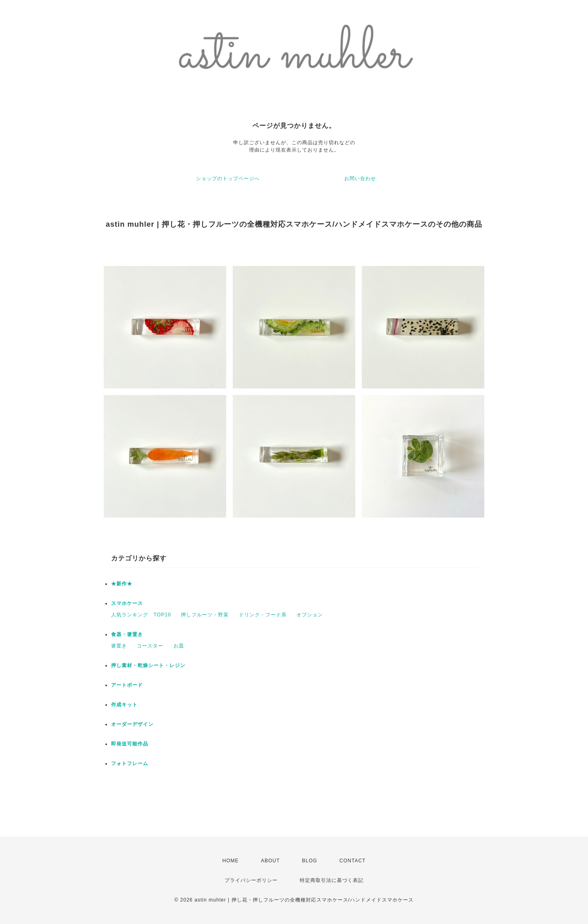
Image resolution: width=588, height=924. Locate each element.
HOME (231, 861)
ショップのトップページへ (228, 179)
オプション (310, 615)
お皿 (179, 646)
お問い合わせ (360, 179)
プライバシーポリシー (251, 880)
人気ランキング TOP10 (141, 615)
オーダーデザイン (132, 724)
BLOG (310, 861)
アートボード (127, 685)
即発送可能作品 (130, 744)
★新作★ (122, 584)
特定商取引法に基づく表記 (332, 880)
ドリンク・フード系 (263, 615)
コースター (150, 646)
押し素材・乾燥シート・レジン (148, 665)
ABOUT (270, 861)
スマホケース (127, 603)
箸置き (119, 646)
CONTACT (352, 861)
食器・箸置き (127, 634)
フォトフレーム (130, 763)
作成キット (124, 705)
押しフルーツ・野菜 (205, 615)
